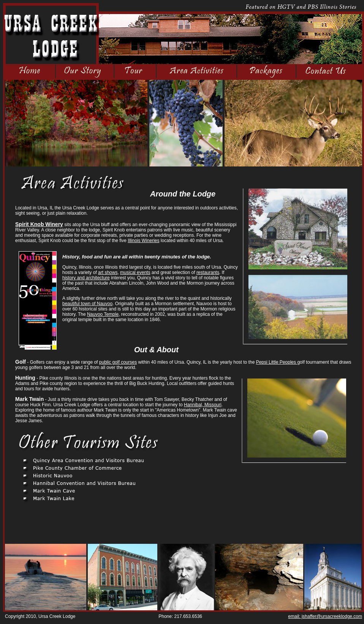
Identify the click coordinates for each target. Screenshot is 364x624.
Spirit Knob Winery (39, 224)
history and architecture (86, 278)
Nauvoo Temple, (104, 314)
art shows (108, 272)
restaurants (208, 272)
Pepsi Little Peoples (277, 362)
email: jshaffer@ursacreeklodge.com (325, 616)
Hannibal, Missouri (203, 405)
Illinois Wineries (143, 241)
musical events (135, 272)
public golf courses (118, 362)
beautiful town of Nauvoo (87, 304)
